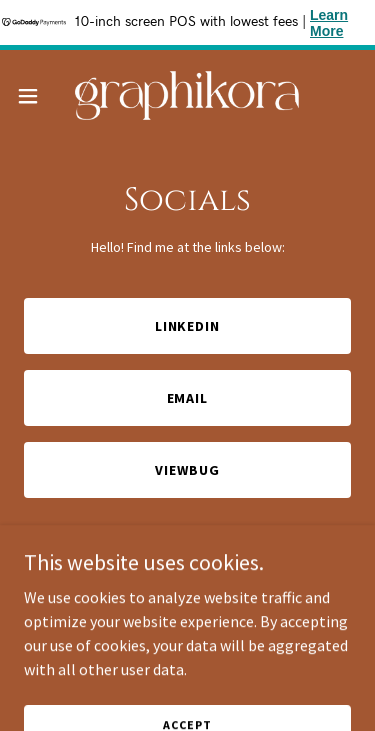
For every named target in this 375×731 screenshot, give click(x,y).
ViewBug (187, 470)
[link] (187, 95)
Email (188, 398)
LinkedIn (188, 326)
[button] (35, 96)
